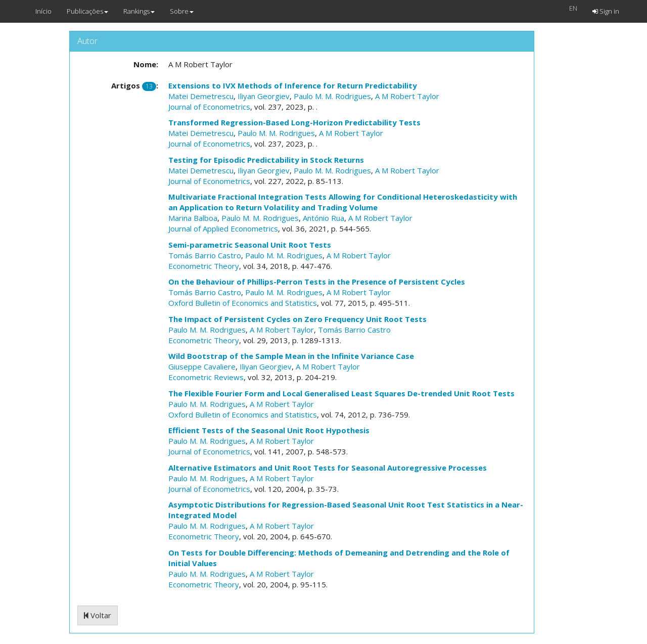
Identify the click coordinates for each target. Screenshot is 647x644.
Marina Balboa (193, 218)
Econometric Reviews (206, 377)
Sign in (606, 11)
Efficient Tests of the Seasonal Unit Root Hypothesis (269, 430)
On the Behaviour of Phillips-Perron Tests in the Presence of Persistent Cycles (317, 282)
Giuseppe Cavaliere (202, 366)
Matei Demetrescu (201, 96)
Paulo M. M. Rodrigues (332, 96)
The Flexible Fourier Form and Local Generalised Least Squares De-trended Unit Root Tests (341, 393)
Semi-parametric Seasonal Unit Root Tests (250, 245)
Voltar (98, 615)
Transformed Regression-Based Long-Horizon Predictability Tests (294, 122)
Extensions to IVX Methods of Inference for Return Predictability (293, 85)
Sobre (182, 11)
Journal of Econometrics (209, 107)
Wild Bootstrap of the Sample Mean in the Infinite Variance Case (291, 356)
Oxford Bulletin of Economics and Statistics (243, 303)
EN (573, 8)
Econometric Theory (204, 266)
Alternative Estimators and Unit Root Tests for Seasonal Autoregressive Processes (328, 468)
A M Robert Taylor (407, 96)
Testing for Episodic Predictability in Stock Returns (266, 160)
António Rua (323, 218)
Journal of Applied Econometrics (223, 228)
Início (43, 11)
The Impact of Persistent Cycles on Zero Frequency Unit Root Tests (297, 319)
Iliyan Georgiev (264, 96)
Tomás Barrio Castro (205, 255)
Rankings (139, 11)
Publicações (87, 11)
